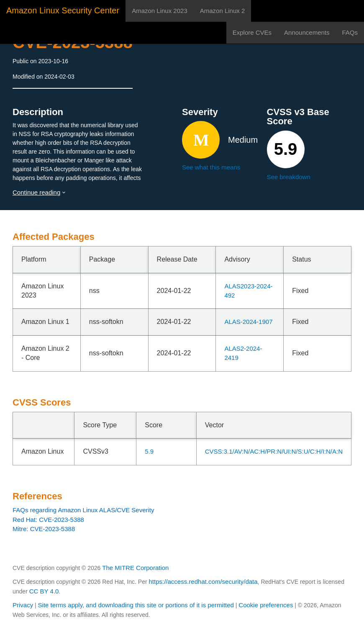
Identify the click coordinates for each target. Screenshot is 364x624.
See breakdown (289, 177)
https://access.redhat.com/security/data (203, 582)
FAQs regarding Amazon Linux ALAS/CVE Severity (83, 510)
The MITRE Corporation (135, 568)
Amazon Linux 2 (223, 11)
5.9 (149, 451)
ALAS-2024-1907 (248, 322)
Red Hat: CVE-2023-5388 (48, 520)
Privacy (23, 605)
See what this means (211, 167)
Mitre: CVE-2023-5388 (44, 529)
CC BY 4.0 (44, 591)
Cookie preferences (266, 605)
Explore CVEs (252, 32)
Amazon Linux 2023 (160, 11)
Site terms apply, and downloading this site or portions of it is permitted (136, 605)
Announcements (307, 32)
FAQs (350, 32)
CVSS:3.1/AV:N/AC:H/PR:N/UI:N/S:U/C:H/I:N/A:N (274, 451)
